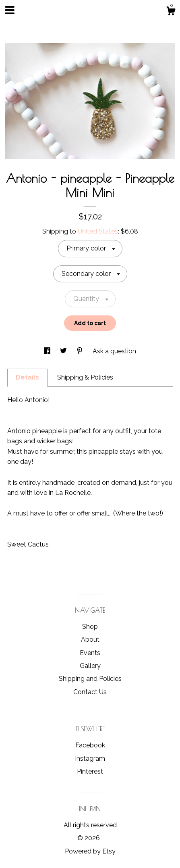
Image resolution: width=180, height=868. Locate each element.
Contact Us (90, 692)
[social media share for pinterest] (81, 351)
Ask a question (114, 351)
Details (27, 377)
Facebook (90, 745)
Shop (90, 627)
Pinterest (90, 771)
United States (98, 231)
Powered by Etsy (90, 851)
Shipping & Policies (85, 377)
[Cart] (171, 12)
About (90, 640)
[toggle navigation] (10, 10)
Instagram (90, 758)
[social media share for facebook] (48, 351)
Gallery (90, 666)
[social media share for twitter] (64, 351)
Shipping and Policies (90, 679)
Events (90, 653)
